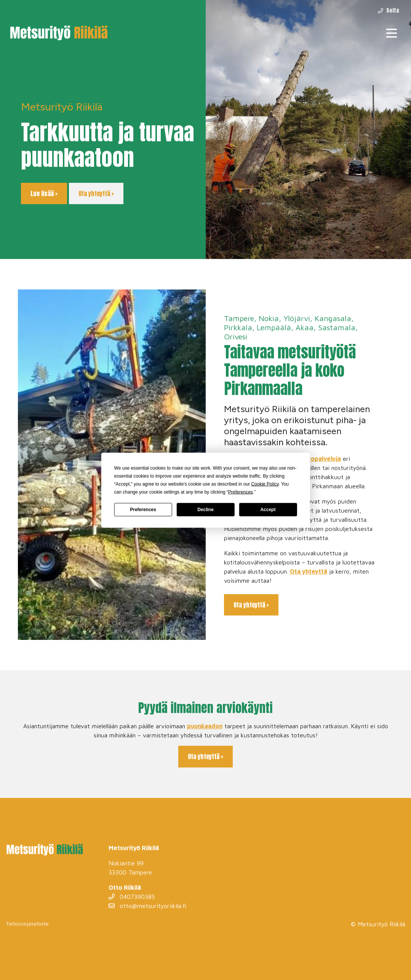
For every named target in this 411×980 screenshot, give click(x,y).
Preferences (143, 510)
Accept (268, 510)
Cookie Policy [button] (265, 484)
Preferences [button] (241, 492)
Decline (206, 510)
